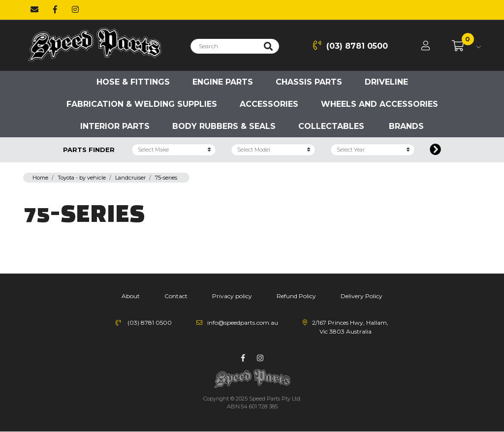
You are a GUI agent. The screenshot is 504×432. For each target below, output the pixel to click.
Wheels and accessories (379, 104)
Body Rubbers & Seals (224, 126)
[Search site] (268, 46)
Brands (406, 126)
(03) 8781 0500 (350, 46)
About (131, 296)
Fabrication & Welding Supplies (142, 104)
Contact (176, 296)
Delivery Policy (362, 296)
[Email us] (34, 10)
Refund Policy (296, 296)
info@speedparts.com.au (243, 323)
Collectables (331, 126)
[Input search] (224, 46)
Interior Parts (115, 126)
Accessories (269, 104)
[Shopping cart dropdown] (466, 46)
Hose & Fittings (133, 82)
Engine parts (223, 82)
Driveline (386, 82)
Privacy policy (232, 296)
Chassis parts (309, 82)
